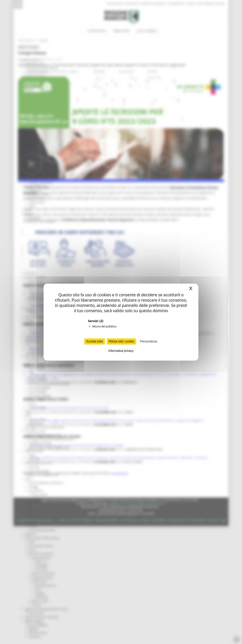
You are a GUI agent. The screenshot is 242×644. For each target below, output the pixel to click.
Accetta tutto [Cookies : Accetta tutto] (95, 341)
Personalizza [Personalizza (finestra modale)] (149, 341)
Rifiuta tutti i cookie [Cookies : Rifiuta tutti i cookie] (121, 341)
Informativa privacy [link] (121, 351)
